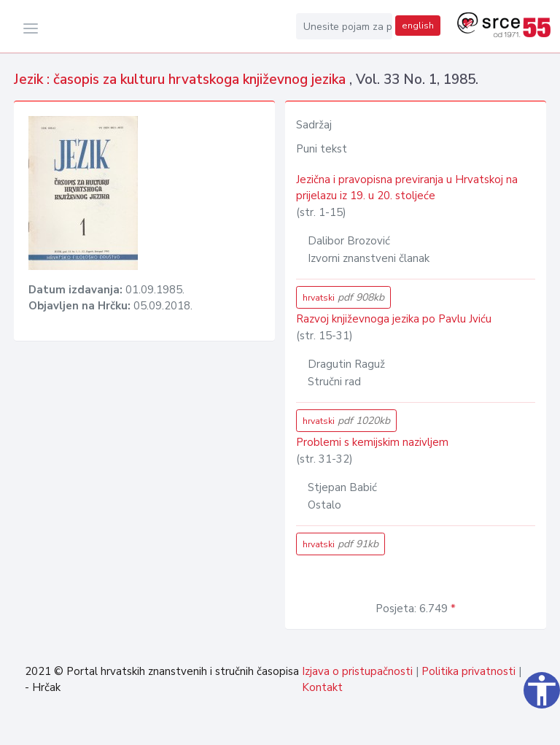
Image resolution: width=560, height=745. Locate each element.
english (418, 26)
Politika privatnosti (468, 671)
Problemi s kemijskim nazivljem (372, 442)
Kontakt (322, 687)
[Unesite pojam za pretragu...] (344, 26)
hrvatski (343, 297)
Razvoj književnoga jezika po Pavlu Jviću (394, 319)
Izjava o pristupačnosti (357, 671)
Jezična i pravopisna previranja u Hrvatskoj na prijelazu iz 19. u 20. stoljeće (407, 188)
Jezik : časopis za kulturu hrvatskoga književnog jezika (182, 80)
